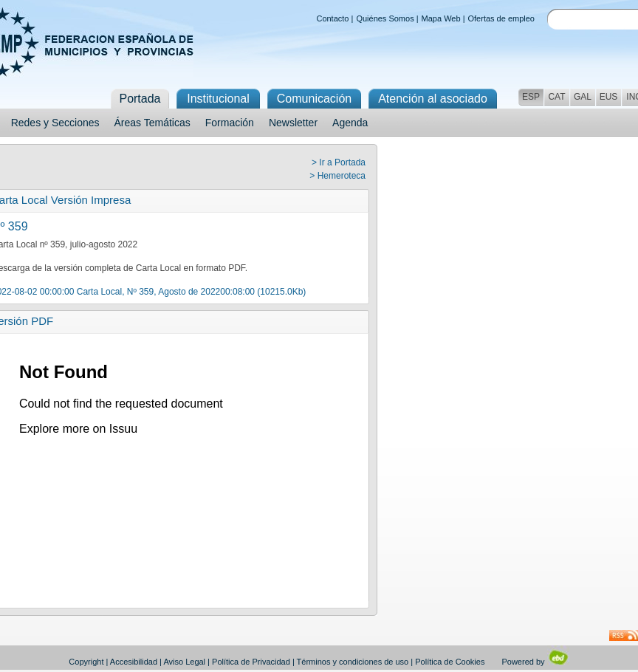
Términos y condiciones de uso (353, 662)
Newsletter (293, 123)
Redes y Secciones (55, 123)
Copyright (86, 662)
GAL (583, 97)
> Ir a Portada (339, 162)
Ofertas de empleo (502, 18)
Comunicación (314, 99)
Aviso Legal (184, 662)
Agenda (350, 123)
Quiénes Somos (385, 18)
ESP (531, 97)
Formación (230, 123)
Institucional (218, 99)
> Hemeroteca (337, 176)
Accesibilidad (134, 662)
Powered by (535, 662)
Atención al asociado (433, 99)
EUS (609, 97)
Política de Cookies (450, 662)
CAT (556, 97)
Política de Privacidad (251, 662)
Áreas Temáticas (152, 123)
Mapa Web (441, 18)
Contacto (332, 18)
